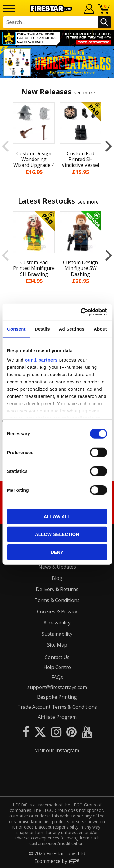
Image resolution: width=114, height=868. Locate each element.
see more (85, 93)
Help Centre (57, 667)
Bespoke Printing (57, 697)
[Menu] (9, 9)
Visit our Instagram (57, 750)
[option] (57, 62)
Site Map (57, 645)
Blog (57, 578)
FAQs (57, 677)
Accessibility (57, 623)
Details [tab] (42, 329)
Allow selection (57, 534)
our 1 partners (41, 360)
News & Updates (57, 567)
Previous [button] (5, 146)
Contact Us (57, 657)
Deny (57, 552)
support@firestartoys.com (57, 687)
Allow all (57, 516)
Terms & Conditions (57, 600)
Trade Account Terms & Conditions (57, 707)
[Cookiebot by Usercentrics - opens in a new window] (81, 312)
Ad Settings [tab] (72, 329)
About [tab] (100, 329)
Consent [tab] (16, 329)
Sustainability (57, 634)
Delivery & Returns (57, 589)
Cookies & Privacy (57, 611)
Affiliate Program (57, 717)
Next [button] (109, 146)
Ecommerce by (57, 861)
